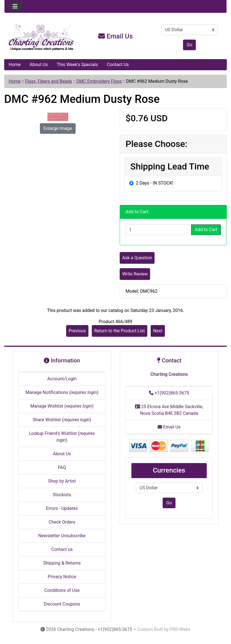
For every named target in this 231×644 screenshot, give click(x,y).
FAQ (62, 467)
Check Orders (62, 522)
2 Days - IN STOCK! (155, 183)
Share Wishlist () (62, 420)
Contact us (62, 549)
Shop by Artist (62, 481)
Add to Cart (206, 230)
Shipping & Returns (62, 563)
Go (189, 45)
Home (15, 65)
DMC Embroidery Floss (99, 81)
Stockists (62, 495)
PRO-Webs (180, 629)
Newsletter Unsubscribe (62, 536)
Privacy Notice (62, 577)
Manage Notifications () (62, 392)
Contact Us (118, 65)
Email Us (116, 36)
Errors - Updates (62, 508)
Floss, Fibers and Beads (49, 81)
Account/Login (62, 379)
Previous (77, 331)
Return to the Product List (120, 331)
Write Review (135, 274)
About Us (39, 65)
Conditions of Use (62, 590)
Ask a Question (137, 258)
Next (158, 331)
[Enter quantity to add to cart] (158, 230)
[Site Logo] (41, 37)
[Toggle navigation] (15, 6)
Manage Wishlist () (62, 406)
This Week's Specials (77, 65)
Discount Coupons (62, 604)
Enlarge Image (58, 128)
